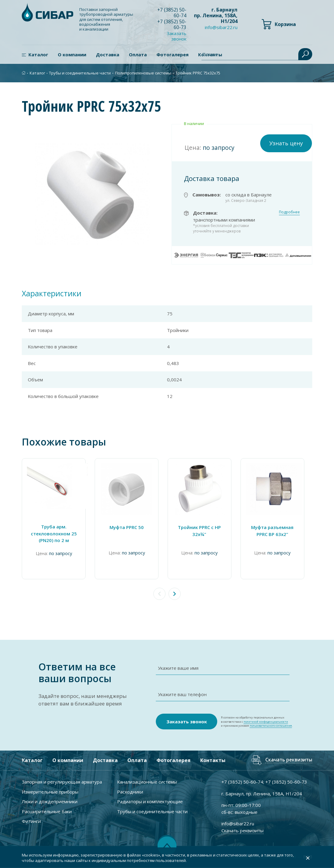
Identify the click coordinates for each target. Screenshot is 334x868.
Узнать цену (286, 143)
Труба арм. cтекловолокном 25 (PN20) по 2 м (55, 533)
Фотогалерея (172, 54)
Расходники (130, 792)
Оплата (138, 54)
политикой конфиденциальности (266, 722)
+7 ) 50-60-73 (172, 24)
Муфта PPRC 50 (130, 527)
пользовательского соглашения (271, 726)
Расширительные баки (47, 811)
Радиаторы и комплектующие (150, 801)
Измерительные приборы (50, 792)
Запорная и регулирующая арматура (62, 782)
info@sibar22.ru (221, 28)
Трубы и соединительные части (80, 73)
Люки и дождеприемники (50, 801)
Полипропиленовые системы (143, 73)
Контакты (213, 760)
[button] (175, 594)
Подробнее (289, 212)
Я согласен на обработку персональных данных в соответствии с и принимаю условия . (257, 722)
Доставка (108, 54)
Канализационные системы (147, 782)
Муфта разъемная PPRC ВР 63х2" (279, 531)
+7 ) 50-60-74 (172, 13)
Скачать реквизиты (288, 760)
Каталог (38, 54)
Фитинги (31, 821)
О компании (72, 54)
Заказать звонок (177, 36)
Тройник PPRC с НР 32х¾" (205, 531)
